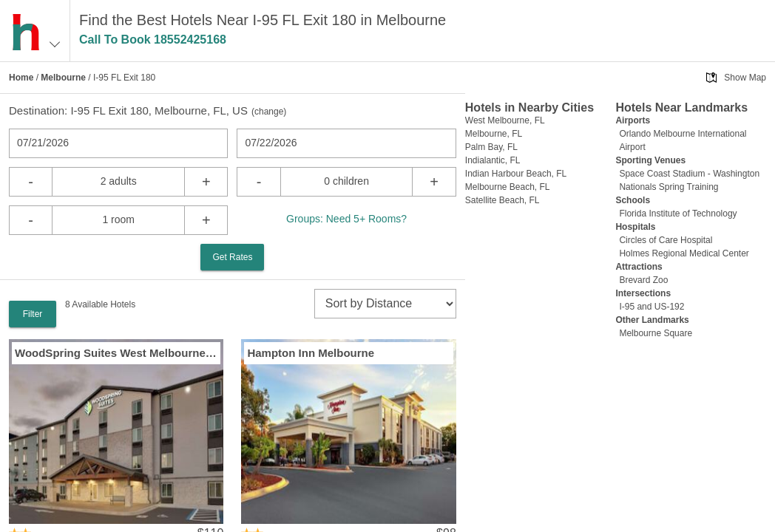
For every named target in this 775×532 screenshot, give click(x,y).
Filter (33, 314)
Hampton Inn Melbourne (311, 353)
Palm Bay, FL (491, 147)
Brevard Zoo (643, 280)
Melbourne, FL (494, 134)
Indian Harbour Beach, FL (516, 174)
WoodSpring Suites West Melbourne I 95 (116, 353)
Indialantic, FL (493, 160)
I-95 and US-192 (652, 307)
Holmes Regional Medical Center (684, 253)
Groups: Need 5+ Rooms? (346, 219)
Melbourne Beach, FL (508, 187)
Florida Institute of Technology (678, 214)
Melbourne (63, 78)
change (269, 112)
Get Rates (232, 257)
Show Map (745, 78)
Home (21, 78)
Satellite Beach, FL (502, 200)
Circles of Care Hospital (666, 240)
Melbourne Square (656, 333)
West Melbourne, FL (505, 120)
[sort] (385, 304)
